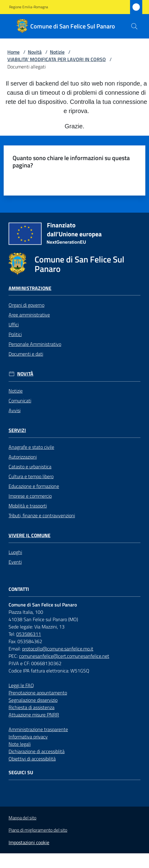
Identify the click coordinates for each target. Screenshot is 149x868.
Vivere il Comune (30, 535)
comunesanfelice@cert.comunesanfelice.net (64, 656)
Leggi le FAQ (21, 685)
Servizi (17, 430)
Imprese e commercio (30, 496)
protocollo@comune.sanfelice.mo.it (58, 649)
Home (13, 52)
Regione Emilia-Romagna (29, 7)
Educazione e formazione (34, 486)
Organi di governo (26, 305)
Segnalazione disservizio (33, 700)
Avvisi (15, 410)
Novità (35, 52)
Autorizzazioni (23, 457)
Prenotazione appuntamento (38, 693)
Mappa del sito (22, 818)
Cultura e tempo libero (31, 476)
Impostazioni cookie (29, 842)
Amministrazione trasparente (38, 729)
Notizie (57, 52)
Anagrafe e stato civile (31, 447)
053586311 (29, 634)
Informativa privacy (28, 737)
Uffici (14, 324)
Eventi (15, 562)
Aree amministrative (29, 315)
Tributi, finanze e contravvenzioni (42, 515)
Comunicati (20, 401)
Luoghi (15, 552)
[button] (134, 26)
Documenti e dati (26, 354)
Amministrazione (30, 288)
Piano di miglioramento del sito (38, 830)
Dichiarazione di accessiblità (37, 751)
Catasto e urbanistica (30, 467)
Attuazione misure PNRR (34, 715)
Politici (15, 334)
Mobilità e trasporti (28, 506)
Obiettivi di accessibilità (32, 759)
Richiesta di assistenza (32, 707)
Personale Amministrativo (35, 344)
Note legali (20, 744)
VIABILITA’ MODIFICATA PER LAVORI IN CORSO (57, 59)
